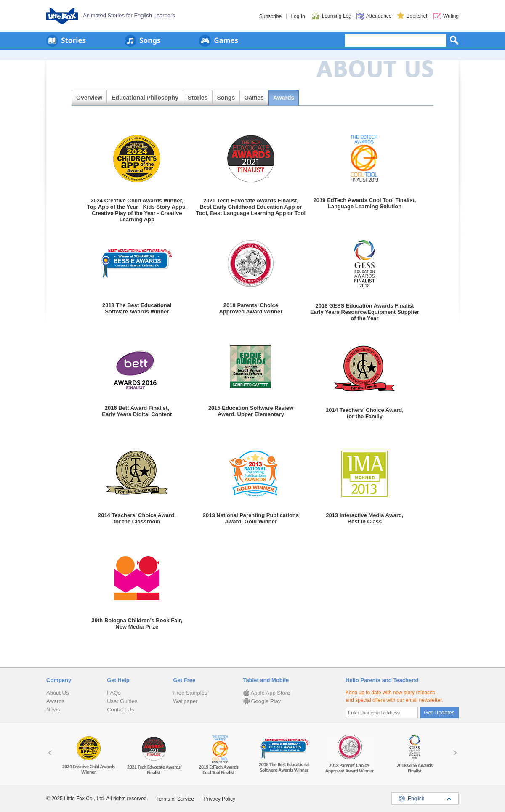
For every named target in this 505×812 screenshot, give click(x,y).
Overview (89, 98)
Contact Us (120, 710)
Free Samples (190, 693)
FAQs (114, 693)
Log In (298, 16)
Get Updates (440, 712)
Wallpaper (185, 701)
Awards (284, 98)
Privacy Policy (219, 799)
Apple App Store (266, 693)
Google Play (262, 701)
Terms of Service (175, 799)
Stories (198, 98)
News (53, 710)
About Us (57, 693)
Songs (226, 98)
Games (254, 98)
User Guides (122, 701)
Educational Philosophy (145, 98)
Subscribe (270, 16)
